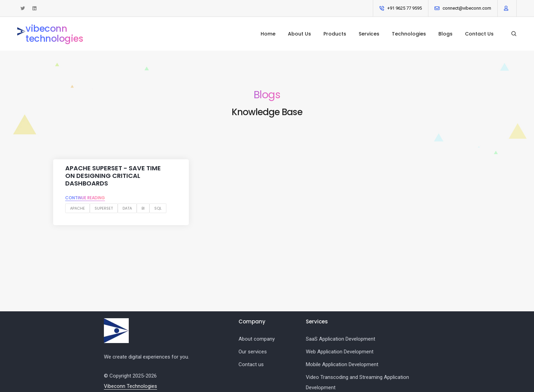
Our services (253, 352)
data (127, 208)
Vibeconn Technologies (130, 386)
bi (143, 208)
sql (158, 208)
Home (268, 34)
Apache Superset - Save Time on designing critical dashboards (113, 176)
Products (335, 34)
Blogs (445, 34)
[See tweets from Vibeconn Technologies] (23, 8)
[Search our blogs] (514, 34)
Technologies (409, 34)
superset (104, 208)
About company (257, 339)
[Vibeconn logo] (116, 331)
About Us (299, 34)
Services (369, 34)
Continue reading (85, 198)
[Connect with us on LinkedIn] (34, 8)
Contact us (251, 364)
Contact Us (479, 34)
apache (77, 208)
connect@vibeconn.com (467, 8)
